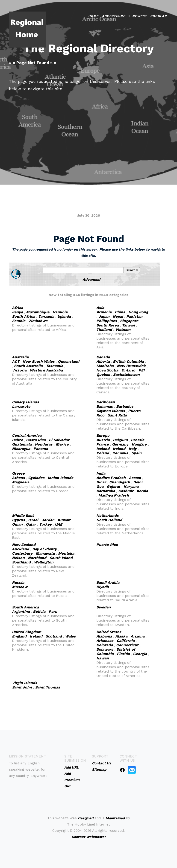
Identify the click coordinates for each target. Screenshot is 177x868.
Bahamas (105, 406)
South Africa (24, 316)
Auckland (21, 549)
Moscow (20, 587)
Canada (103, 357)
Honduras (44, 444)
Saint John (22, 687)
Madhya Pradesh (114, 495)
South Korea (108, 325)
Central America (27, 435)
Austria (103, 440)
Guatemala (22, 444)
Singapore (129, 321)
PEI (142, 370)
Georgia (140, 654)
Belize (17, 440)
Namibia (60, 312)
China (120, 312)
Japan (104, 316)
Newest (140, 16)
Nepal (118, 316)
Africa (18, 308)
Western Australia (46, 370)
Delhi (138, 482)
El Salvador (59, 440)
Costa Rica (36, 440)
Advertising (114, 16)
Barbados (125, 406)
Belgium (120, 440)
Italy (133, 449)
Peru (53, 612)
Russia (18, 582)
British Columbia (128, 361)
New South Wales (39, 361)
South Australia (28, 366)
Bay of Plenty (44, 549)
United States (109, 632)
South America (25, 607)
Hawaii (103, 658)
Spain (136, 453)
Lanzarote (21, 406)
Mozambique (38, 312)
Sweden (103, 607)
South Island (61, 558)
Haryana (131, 486)
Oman (17, 524)
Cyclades (36, 478)
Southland (21, 562)
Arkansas (105, 641)
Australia (20, 357)
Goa (100, 486)
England (19, 636)
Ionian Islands (60, 478)
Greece (18, 473)
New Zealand (24, 545)
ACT (16, 361)
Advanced (91, 280)
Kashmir (126, 491)
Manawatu (45, 553)
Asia (100, 308)
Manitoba (105, 366)
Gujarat (114, 486)
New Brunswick (131, 366)
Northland (37, 558)
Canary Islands (25, 402)
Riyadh (103, 587)
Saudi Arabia (108, 582)
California (126, 641)
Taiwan (128, 325)
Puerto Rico (107, 545)
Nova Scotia (107, 370)
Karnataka (106, 491)
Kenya (17, 312)
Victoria (19, 370)
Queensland (69, 361)
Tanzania (46, 316)
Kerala (142, 491)
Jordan (48, 520)
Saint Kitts (117, 415)
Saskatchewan (126, 375)
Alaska (121, 636)
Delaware (105, 649)
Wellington (44, 562)
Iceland (103, 449)
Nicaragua (21, 449)
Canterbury (22, 553)
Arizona (138, 636)
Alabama (104, 636)
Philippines (107, 321)
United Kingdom (27, 632)
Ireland (119, 449)
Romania (120, 453)
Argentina (21, 612)
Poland (103, 453)
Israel (33, 520)
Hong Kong (138, 312)
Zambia (19, 321)
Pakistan (134, 316)
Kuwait (64, 520)
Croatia (138, 440)
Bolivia (39, 612)
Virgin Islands (25, 683)
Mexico (62, 444)
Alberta (103, 361)
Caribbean (106, 402)
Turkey (45, 524)
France (103, 444)
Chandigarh (120, 482)
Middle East (23, 516)
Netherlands (108, 516)
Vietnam (123, 330)
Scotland (54, 636)
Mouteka (66, 553)
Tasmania (55, 366)
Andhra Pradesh (111, 478)
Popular (159, 16)
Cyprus (18, 520)
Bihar (101, 482)
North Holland (109, 520)
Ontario (128, 370)
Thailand (104, 330)
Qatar (31, 524)
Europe (103, 435)
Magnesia (21, 482)
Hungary (139, 444)
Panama (41, 449)
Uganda (64, 316)
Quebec (103, 375)
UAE (59, 524)
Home (93, 16)
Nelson (18, 558)
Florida (123, 654)
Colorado (105, 645)
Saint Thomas (48, 687)
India (101, 473)
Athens (18, 478)
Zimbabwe (38, 321)
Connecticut (127, 645)
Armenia (104, 312)
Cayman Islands (111, 411)
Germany (120, 444)
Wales (70, 636)
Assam (135, 478)
